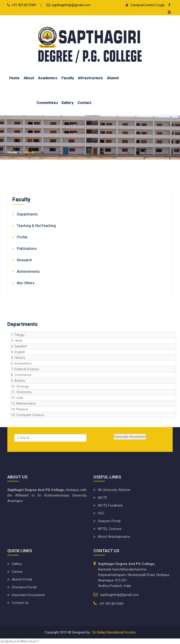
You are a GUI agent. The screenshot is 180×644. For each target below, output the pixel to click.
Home (14, 78)
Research (24, 260)
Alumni (113, 78)
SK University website (114, 490)
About (29, 78)
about (29, 152)
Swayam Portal (109, 521)
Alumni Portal (22, 579)
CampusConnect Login (144, 5)
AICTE (103, 498)
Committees (47, 103)
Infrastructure (90, 78)
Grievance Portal (24, 587)
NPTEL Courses (110, 529)
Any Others (26, 283)
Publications (27, 249)
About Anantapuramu (114, 537)
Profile (22, 237)
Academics (48, 78)
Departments (27, 214)
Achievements (28, 272)
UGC (101, 513)
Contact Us (20, 603)
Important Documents (28, 595)
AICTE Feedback (110, 505)
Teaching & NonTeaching (36, 226)
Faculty (68, 78)
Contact (84, 103)
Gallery (67, 103)
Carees (17, 572)
